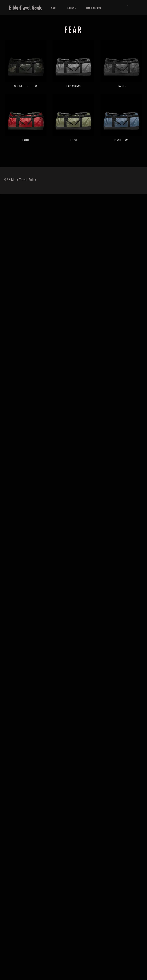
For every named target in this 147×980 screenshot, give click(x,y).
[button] (128, 5)
